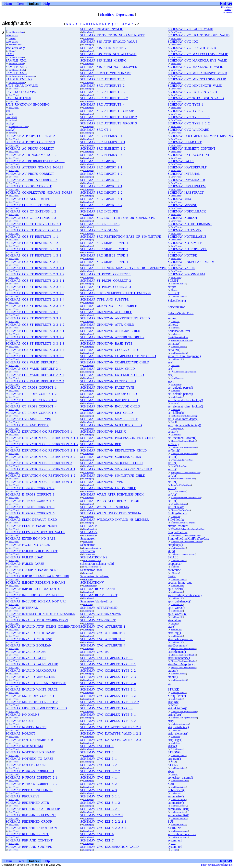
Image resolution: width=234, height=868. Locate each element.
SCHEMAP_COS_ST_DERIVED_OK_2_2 (34, 230)
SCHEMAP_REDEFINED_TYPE (27, 834)
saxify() (11, 123)
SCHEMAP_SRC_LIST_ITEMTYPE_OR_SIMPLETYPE (117, 218)
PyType (174, 705)
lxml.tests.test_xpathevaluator (22, 76)
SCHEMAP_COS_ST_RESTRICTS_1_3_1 (33, 249)
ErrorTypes (88, 32)
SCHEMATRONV (92, 582)
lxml (11, 114)
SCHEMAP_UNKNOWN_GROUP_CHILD (109, 394)
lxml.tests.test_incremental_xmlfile (186, 542)
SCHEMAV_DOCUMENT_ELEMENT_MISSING (200, 136)
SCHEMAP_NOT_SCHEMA (25, 746)
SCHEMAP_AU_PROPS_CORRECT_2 (31, 180)
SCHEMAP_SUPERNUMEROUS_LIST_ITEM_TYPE (116, 293)
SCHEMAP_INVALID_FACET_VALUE (32, 664)
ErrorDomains (90, 529)
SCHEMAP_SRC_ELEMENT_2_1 (103, 142)
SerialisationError (179, 331)
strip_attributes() (178, 727)
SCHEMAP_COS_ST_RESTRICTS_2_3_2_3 (35, 293)
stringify (173, 702)
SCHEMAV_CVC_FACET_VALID (191, 29)
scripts (172, 287)
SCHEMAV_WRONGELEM (186, 274)
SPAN (172, 576)
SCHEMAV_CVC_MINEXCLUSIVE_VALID (197, 73)
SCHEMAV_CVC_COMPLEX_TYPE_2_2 (108, 671)
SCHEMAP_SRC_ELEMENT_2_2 (103, 148)
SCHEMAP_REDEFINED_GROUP (29, 822)
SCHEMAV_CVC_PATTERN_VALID (192, 92)
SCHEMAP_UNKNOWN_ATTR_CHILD (107, 325)
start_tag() (174, 633)
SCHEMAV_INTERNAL (184, 174)
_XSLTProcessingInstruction (184, 372)
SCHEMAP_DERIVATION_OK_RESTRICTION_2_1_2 (42, 444)
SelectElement (177, 301)
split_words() (176, 608)
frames (228, 9)
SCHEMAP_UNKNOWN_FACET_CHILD (108, 381)
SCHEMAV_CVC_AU (95, 652)
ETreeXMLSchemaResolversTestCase (188, 529)
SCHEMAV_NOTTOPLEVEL (187, 249)
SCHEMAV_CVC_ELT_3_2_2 (100, 771)
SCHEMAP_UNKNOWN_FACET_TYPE (107, 388)
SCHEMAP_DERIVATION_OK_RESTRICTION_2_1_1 (42, 438)
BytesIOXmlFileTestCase (182, 460)
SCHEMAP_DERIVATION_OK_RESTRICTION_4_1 (41, 469)
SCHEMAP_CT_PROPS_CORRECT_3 (31, 400)
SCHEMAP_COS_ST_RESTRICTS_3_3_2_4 (35, 350)
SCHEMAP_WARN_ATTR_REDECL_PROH (110, 501)
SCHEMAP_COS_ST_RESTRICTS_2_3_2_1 (35, 281)
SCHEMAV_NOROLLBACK (187, 211)
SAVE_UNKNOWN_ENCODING (28, 104)
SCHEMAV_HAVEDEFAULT (187, 167)
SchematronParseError (95, 576)
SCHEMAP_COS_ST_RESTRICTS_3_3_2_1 (35, 331)
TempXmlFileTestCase (181, 485)
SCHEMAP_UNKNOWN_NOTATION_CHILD (111, 425)
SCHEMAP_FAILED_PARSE (25, 564)
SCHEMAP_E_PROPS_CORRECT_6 (30, 513)
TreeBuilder (176, 630)
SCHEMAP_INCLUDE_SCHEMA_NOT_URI (36, 601)
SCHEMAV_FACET (181, 161)
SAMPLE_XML (16, 60)
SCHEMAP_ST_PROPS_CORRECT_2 (106, 281)
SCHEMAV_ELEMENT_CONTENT (192, 148)
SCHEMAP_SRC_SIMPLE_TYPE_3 (104, 255)
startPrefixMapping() (181, 664)
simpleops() (175, 545)
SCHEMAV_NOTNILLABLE (187, 237)
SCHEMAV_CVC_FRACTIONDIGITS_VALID (199, 35)
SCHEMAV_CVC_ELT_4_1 (99, 777)
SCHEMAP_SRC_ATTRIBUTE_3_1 (104, 92)
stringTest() (175, 715)
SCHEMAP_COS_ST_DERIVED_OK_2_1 (34, 224)
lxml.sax (12, 120)
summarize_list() (179, 809)
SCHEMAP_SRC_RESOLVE (99, 230)
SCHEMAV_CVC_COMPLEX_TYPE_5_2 (108, 721)
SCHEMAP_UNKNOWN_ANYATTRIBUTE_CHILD (115, 318)
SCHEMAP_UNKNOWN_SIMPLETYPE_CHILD (113, 476)
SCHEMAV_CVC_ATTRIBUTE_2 (103, 633)
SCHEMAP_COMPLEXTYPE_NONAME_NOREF (39, 193)
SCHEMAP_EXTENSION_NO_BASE (31, 538)
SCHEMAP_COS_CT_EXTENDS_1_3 (31, 218)
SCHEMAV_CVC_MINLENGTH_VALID (195, 86)
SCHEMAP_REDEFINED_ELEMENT (31, 815)
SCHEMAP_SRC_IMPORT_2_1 (101, 186)
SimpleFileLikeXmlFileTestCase (185, 472)
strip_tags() (175, 740)
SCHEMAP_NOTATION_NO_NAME (30, 752)
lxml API (226, 4)
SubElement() (177, 790)
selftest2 (173, 325)
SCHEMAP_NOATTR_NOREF (26, 727)
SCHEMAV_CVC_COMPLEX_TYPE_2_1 (108, 664)
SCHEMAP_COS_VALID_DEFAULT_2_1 (33, 369)
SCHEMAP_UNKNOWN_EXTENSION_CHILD (112, 375)
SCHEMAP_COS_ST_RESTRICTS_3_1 (32, 312)
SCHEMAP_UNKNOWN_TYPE (102, 482)
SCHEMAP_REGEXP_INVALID (102, 29)
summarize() (176, 796)
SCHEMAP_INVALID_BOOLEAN (29, 645)
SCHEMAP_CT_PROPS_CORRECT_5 (31, 413)
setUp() (173, 457)
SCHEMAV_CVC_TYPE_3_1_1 (189, 117)
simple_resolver (178, 526)
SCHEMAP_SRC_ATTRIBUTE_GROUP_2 (109, 117)
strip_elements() (178, 733)
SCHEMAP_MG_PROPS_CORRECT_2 (32, 702)
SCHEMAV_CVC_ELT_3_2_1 (100, 765)
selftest (172, 318)
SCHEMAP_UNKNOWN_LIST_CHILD (107, 413)
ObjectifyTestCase (179, 504)
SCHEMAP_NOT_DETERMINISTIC (30, 740)
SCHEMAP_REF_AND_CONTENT (29, 840)
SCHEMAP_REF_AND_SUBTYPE (29, 847)
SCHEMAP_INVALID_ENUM (26, 652)
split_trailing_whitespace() (185, 595)
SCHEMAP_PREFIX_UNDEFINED (29, 790)
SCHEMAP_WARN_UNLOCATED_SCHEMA (111, 513)
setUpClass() (176, 507)
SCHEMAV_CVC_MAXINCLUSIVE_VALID (198, 60)
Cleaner (12, 38)
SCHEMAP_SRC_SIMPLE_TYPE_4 (104, 262)
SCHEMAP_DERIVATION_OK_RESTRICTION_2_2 (41, 457)
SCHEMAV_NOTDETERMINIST (190, 224)
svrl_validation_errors (182, 834)
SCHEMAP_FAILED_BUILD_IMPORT (32, 551)
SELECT (174, 293)
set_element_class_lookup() (185, 400)
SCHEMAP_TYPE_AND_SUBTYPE (104, 299)
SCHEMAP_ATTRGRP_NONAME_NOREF (35, 167)
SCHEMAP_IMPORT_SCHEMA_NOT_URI (35, 589)
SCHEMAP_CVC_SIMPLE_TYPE (28, 419)
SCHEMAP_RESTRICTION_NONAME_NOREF (112, 35)
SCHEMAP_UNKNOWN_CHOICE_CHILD (109, 350)
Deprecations (125, 15)
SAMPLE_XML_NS (19, 79)
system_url (175, 840)
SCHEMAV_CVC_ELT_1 (97, 746)
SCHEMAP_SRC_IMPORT (98, 161)
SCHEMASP (89, 526)
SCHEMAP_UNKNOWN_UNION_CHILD (108, 488)
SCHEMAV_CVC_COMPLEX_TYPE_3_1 (108, 689)
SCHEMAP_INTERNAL (22, 608)
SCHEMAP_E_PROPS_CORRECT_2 (30, 488)
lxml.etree (175, 334)
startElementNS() (179, 658)
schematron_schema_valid (97, 564)
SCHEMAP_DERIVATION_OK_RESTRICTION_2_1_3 (42, 450)
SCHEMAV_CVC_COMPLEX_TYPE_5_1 (108, 715)
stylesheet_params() (180, 777)
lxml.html (175, 567)
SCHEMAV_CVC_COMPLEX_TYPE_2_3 (108, 677)
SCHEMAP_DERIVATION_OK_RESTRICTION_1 (39, 432)
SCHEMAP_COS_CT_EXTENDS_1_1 (31, 205)
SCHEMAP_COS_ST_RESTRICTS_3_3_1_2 (35, 325)
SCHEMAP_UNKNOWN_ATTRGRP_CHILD (110, 331)
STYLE (173, 765)
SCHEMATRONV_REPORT (99, 595)
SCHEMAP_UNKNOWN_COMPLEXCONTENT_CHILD (118, 356)
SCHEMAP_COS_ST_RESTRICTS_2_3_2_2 (35, 287)
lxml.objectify (177, 397)
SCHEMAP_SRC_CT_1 (96, 130)
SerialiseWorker (178, 337)
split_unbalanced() (180, 601)
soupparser (175, 564)
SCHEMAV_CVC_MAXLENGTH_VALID (196, 67)
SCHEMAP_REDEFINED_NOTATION (31, 828)
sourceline (174, 570)
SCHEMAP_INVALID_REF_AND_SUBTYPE (36, 683)
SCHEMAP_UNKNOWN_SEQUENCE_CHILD (111, 463)
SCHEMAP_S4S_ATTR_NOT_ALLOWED (108, 54)
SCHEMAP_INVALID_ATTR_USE (29, 639)
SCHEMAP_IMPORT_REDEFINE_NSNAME (36, 582)
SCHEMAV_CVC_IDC (183, 42)
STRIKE (173, 689)
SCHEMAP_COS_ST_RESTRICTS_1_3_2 (33, 255)
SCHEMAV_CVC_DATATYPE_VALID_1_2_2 (111, 733)
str (169, 684)
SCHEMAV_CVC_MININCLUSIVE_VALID (197, 79)
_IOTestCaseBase (179, 491)
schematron (88, 551)
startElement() (177, 652)
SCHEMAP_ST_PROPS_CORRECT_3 (106, 287)
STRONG (174, 752)
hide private (226, 7)
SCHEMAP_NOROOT (20, 733)
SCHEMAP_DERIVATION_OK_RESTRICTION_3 (39, 463)
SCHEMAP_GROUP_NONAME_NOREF (33, 570)
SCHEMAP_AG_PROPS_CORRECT (30, 148)
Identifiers (107, 15)
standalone (175, 620)
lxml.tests (175, 321)
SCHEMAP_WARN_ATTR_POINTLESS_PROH (112, 494)
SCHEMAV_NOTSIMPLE (185, 243)
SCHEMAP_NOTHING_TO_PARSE (30, 759)
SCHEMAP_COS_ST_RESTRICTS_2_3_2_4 (35, 299)
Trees (21, 4)
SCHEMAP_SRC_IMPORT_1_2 (101, 174)
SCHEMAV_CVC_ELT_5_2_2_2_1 (103, 822)
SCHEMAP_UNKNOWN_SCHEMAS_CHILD (111, 457)
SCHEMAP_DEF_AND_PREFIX (27, 425)
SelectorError (176, 307)
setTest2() (174, 450)
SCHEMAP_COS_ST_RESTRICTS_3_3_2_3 (35, 343)
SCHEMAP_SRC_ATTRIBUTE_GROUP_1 (109, 111)
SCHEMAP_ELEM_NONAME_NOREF (32, 526)
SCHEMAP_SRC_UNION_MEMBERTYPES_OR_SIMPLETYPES (124, 268)
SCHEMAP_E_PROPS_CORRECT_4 (30, 501)
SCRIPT (173, 281)
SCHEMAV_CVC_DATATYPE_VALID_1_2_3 (111, 740)
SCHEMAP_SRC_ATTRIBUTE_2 (102, 86)
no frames (227, 12)
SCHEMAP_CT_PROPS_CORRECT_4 (31, 406)
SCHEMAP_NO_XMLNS (23, 715)
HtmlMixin (176, 384)
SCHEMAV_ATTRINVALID (99, 608)
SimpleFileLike (178, 532)
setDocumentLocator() (182, 438)
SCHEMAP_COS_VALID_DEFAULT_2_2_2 (35, 381)
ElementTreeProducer (18, 126)
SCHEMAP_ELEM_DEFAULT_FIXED (31, 520)
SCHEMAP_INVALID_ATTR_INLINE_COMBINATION (43, 627)
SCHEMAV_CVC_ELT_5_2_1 (100, 809)
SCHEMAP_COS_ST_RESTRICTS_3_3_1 (33, 318)
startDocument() (178, 645)
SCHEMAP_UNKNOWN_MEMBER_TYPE (109, 419)
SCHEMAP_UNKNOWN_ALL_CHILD (106, 312)
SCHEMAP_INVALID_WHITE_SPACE (32, 689)
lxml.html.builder (16, 32)
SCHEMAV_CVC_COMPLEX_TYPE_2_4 (108, 683)
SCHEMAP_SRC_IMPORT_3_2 (101, 205)
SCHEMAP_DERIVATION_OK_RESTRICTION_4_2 (41, 476)
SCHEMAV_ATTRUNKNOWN (101, 614)
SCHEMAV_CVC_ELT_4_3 (99, 790)
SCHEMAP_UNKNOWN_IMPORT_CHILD (109, 400)
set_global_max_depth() (183, 419)
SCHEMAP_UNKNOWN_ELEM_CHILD (107, 369)
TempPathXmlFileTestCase (183, 479)
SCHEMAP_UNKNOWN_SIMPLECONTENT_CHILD (116, 469)
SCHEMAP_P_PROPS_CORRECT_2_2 (32, 784)
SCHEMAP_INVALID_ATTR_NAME (30, 633)
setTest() (173, 444)
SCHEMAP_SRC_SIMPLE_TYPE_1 (104, 243)
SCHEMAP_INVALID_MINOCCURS (30, 677)
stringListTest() (178, 708)
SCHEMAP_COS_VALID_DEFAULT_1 (32, 362)
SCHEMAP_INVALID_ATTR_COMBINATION (37, 620)
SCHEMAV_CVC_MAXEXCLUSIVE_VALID (198, 54)
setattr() (173, 432)
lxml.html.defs (15, 45)
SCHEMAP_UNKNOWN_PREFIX (103, 432)
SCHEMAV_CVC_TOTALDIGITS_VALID (196, 98)
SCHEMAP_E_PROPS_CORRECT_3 (30, 494)
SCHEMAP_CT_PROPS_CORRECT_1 (31, 388)
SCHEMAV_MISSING (183, 205)
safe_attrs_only (15, 48)
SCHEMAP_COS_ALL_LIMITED (28, 199)
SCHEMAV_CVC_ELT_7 (97, 840)
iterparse (175, 403)
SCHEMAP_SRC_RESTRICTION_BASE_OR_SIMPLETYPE (121, 237)
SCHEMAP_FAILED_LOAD (25, 557)
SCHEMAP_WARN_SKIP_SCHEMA (105, 507)
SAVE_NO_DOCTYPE (21, 92)
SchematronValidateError (96, 601)
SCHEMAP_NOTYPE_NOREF (26, 765)
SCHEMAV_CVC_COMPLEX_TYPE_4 (106, 708)
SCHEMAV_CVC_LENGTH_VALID (192, 48)
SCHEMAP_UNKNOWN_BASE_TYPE (106, 343)
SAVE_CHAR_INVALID (22, 86)
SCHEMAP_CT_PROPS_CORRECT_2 (31, 394)
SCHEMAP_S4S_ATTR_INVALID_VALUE (109, 42)
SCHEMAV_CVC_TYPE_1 (186, 104)
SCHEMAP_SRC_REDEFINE (100, 224)
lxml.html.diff (177, 359)
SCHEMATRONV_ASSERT (99, 589)
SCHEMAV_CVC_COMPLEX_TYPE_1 (106, 658)
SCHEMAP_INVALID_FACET (26, 658)
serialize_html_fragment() (184, 356)
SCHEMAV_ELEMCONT (185, 142)
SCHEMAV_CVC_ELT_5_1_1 (100, 796)
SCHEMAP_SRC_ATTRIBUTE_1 (102, 79)
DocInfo (174, 623)
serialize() (174, 343)
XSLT (173, 422)
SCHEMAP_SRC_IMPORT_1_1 (101, 167)
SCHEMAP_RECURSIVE (23, 796)
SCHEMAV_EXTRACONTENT (189, 155)
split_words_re (177, 614)
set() (171, 362)
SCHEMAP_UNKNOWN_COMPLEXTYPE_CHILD (115, 362)
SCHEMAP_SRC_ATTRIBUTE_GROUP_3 (109, 123)
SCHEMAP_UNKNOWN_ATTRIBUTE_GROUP (112, 337)
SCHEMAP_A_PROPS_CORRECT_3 (30, 142)
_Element (175, 365)
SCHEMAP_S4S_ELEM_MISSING (103, 60)
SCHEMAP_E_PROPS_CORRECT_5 (30, 507)
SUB (171, 784)
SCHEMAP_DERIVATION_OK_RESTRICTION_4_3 (41, 482)
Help (47, 4)
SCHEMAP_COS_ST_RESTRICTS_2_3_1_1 (35, 268)
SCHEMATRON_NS (94, 557)
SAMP (10, 54)
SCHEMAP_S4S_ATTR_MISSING (103, 48)
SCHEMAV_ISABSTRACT (186, 193)
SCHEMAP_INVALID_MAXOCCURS (31, 671)
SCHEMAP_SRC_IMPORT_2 (100, 180)
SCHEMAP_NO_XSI (19, 721)
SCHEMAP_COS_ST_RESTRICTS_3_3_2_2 (35, 337)
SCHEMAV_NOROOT (183, 218)
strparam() (174, 759)
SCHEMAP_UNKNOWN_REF (100, 444)
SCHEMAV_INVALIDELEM (187, 186)
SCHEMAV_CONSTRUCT (98, 620)
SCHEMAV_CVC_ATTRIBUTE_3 (103, 639)
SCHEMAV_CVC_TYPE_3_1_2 (189, 123)
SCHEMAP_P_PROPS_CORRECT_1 (30, 771)
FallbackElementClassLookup (184, 416)
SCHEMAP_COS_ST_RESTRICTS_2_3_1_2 (35, 274)
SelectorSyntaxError (181, 313)
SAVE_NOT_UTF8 (18, 98)
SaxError (11, 117)
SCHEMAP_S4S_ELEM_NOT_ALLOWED (109, 67)
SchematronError (91, 570)
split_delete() (176, 589)
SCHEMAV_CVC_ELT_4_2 (99, 784)
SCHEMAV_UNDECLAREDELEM (191, 262)
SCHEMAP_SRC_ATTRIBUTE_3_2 (104, 98)
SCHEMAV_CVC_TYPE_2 (186, 111)
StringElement (177, 696)
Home (8, 4)
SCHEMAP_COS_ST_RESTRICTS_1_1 (32, 237)
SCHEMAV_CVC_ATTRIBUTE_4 (103, 645)
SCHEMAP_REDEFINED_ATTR (27, 803)
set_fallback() (177, 413)
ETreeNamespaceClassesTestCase (186, 497)
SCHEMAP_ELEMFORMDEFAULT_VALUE (36, 532)
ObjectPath (176, 435)
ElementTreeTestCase (180, 510)
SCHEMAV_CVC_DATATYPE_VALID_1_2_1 (111, 727)
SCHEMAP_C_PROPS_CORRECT (29, 186)
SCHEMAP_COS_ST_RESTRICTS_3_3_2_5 (35, 356)
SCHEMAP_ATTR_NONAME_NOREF (31, 155)
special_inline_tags (180, 582)
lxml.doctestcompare (180, 724)
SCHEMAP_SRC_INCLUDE (99, 211)
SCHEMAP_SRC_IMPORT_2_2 (101, 193)
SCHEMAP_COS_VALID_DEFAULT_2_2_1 (35, 375)
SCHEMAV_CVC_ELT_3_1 (99, 759)
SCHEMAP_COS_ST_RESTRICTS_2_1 (32, 262)
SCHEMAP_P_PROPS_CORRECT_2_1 (32, 777)
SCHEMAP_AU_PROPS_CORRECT (30, 174)
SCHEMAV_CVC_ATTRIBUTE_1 (103, 627)
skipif (171, 551)
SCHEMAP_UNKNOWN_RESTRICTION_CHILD (113, 450)
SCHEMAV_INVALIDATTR (186, 180)
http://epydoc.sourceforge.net (217, 865)
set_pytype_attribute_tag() (185, 425)
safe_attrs (12, 35)
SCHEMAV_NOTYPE (182, 255)
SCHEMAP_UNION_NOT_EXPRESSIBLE (109, 306)
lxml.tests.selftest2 (17, 70)
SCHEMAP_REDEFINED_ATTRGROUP (33, 809)
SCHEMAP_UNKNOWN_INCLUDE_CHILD (110, 406)
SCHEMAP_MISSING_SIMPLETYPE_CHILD (36, 708)
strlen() (172, 746)
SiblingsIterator (178, 513)
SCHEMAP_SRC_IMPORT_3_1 (101, 199)
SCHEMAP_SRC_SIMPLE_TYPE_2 (104, 249)
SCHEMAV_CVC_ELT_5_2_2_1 (102, 815)
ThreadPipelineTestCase (182, 340)
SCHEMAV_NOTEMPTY (185, 230)
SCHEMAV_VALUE (181, 268)
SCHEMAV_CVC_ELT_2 (97, 752)
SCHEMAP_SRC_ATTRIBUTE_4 (102, 104)
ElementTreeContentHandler (184, 441)
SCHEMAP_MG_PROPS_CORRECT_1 (32, 696)
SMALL (173, 557)
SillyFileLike (176, 520)
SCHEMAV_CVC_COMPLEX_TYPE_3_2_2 (110, 702)
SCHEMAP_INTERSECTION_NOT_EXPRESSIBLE (40, 614)
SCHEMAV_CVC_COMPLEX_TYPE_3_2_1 (110, 696)
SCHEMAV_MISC (180, 199)
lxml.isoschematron (92, 548)
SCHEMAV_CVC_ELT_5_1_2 (100, 803)
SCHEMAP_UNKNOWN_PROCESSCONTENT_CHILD (117, 438)
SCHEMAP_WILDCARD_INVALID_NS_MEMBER (115, 520)
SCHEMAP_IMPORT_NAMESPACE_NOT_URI (37, 576)
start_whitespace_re (180, 639)
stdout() (173, 671)
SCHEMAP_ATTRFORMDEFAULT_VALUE (35, 161)
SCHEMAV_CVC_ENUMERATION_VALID (109, 847)
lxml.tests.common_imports (183, 523)
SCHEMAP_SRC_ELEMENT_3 (101, 155)
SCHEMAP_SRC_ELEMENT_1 (101, 136)
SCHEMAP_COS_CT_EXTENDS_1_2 (31, 211)
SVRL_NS (175, 828)
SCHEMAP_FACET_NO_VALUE (28, 545)
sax (8, 111)
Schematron (88, 538)
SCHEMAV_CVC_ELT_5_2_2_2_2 (103, 828)
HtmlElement (177, 378)
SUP (171, 822)
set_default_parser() (180, 388)
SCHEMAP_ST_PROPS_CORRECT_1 (106, 274)
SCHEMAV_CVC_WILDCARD (189, 130)
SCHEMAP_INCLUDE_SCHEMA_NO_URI (35, 595)
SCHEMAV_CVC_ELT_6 (97, 834)
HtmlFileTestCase (179, 466)
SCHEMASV (89, 532)
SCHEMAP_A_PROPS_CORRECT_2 (30, 136)
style (171, 771)
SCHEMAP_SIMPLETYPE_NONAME (106, 73)
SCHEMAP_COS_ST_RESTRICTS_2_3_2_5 (35, 306)
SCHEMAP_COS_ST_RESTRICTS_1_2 (32, 243)
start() (172, 627)
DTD (173, 843)
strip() (172, 721)
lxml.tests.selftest (16, 63)
